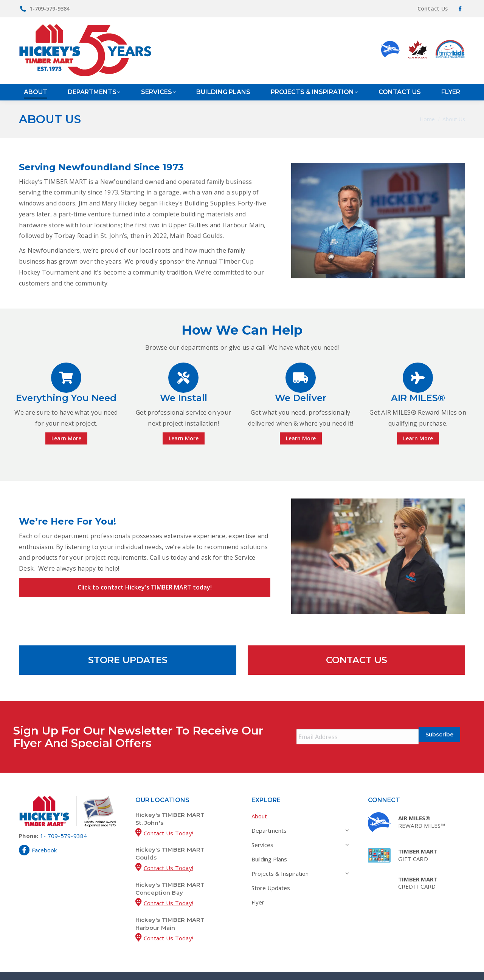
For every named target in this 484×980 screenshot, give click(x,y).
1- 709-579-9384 (64, 821)
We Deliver (301, 398)
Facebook (38, 836)
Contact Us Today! (168, 819)
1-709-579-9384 (50, 8)
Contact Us (433, 8)
